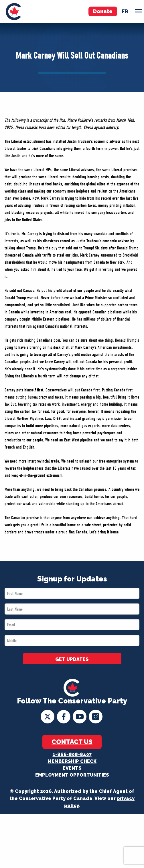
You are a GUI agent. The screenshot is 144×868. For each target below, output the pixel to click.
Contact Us (72, 742)
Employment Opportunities (72, 775)
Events (72, 768)
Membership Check (72, 761)
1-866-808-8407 (72, 754)
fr (125, 11)
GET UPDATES (72, 659)
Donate (103, 11)
